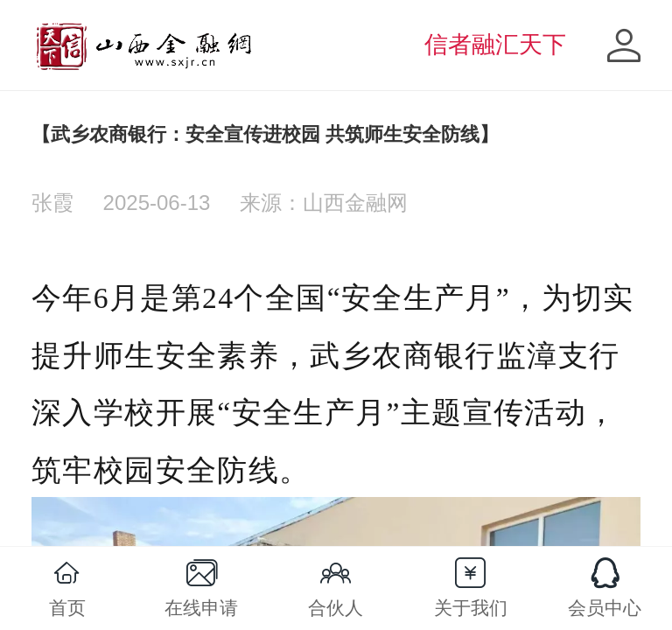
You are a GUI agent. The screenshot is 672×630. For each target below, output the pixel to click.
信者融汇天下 (495, 45)
